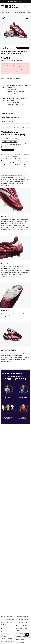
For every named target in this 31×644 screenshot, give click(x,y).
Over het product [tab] (8, 113)
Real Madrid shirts (22, 622)
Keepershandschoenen (23, 620)
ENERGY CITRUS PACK (9, 141)
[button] (20, 78)
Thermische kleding (22, 633)
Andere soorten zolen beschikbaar (11, 78)
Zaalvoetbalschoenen (8, 620)
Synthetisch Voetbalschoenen (12, 147)
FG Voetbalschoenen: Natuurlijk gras (14, 144)
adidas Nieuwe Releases (10, 139)
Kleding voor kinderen (23, 617)
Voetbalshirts (20, 642)
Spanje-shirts (20, 639)
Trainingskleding (21, 636)
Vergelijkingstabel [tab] (8, 121)
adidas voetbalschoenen (19, 12)
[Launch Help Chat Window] (27, 635)
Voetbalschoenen (6, 12)
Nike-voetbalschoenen (8, 641)
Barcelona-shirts (21, 625)
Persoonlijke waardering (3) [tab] (11, 117)
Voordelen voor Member (15, 2)
